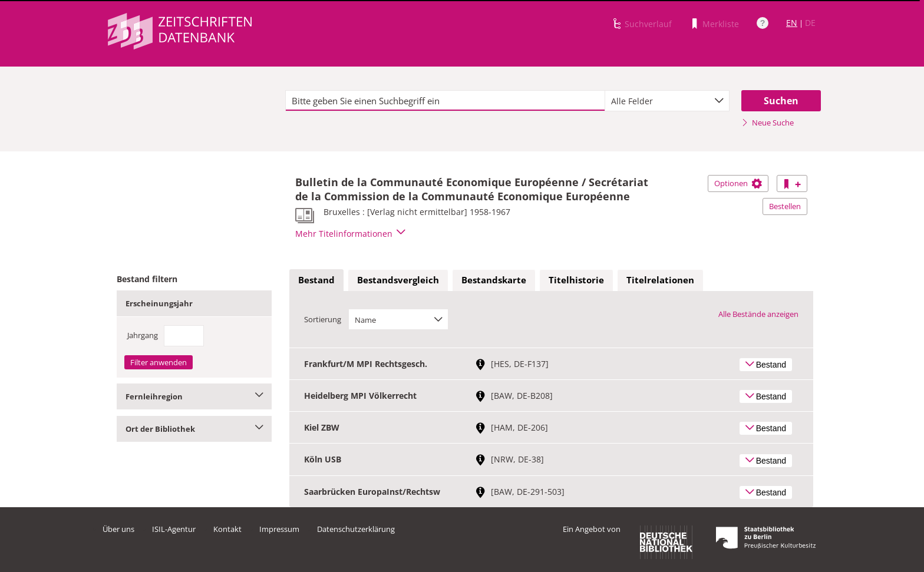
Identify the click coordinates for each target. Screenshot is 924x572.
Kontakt (227, 529)
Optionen (738, 183)
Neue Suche (768, 123)
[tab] (316, 280)
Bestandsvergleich (398, 280)
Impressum (279, 529)
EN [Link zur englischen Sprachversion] (792, 23)
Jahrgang (143, 335)
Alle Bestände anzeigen (758, 314)
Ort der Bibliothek (194, 429)
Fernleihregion (194, 396)
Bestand (316, 280)
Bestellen (785, 206)
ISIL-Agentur (174, 529)
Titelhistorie (576, 280)
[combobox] (667, 101)
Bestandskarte (494, 280)
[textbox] (445, 101)
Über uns (118, 529)
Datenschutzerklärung (356, 529)
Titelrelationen (660, 280)
